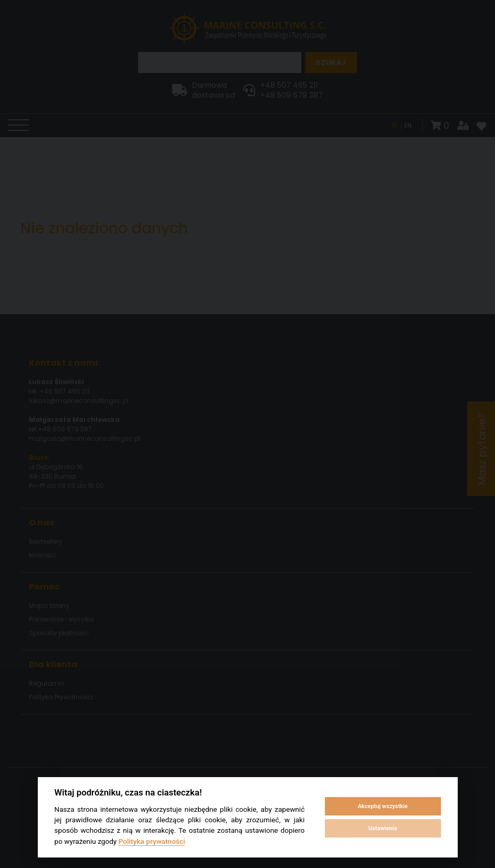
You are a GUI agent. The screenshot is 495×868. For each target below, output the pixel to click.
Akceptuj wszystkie (382, 806)
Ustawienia (383, 828)
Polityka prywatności (152, 841)
